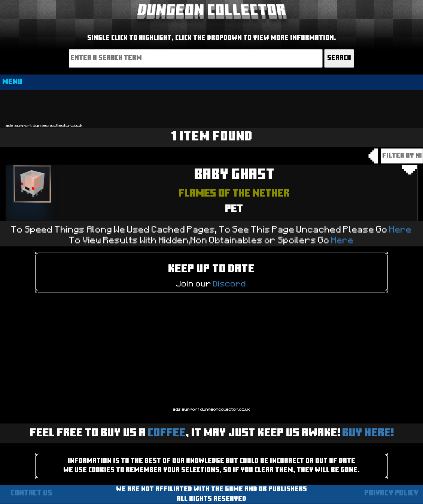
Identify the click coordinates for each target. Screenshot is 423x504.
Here (401, 230)
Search (339, 58)
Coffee (167, 433)
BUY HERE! (368, 433)
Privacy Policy (391, 494)
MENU (12, 82)
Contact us (31, 494)
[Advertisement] (211, 106)
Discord (230, 284)
